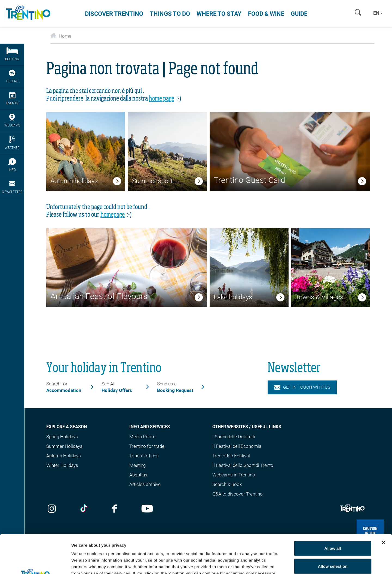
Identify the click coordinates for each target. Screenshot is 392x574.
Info (12, 165)
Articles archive (145, 484)
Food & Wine (266, 14)
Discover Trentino (114, 14)
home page (162, 99)
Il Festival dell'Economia (237, 446)
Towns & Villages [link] (319, 297)
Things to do (170, 14)
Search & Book (227, 484)
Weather (12, 143)
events (12, 98)
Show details (321, 563)
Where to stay (219, 14)
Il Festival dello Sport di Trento (243, 465)
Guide (299, 14)
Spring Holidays (62, 437)
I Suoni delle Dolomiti (234, 437)
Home (61, 36)
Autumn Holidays (64, 456)
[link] (117, 182)
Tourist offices (144, 456)
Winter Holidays (62, 465)
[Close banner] (384, 504)
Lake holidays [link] (233, 297)
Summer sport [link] (152, 181)
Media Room (142, 437)
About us (138, 475)
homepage (113, 215)
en (378, 13)
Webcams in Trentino (234, 475)
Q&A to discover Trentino (238, 494)
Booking (12, 54)
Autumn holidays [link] (74, 181)
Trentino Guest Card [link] (249, 180)
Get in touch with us (302, 387)
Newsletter (12, 187)
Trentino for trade (147, 446)
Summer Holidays (64, 446)
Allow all (333, 510)
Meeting (137, 465)
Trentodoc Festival (231, 456)
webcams (12, 120)
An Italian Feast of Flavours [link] (99, 296)
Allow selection (333, 528)
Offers (12, 76)
